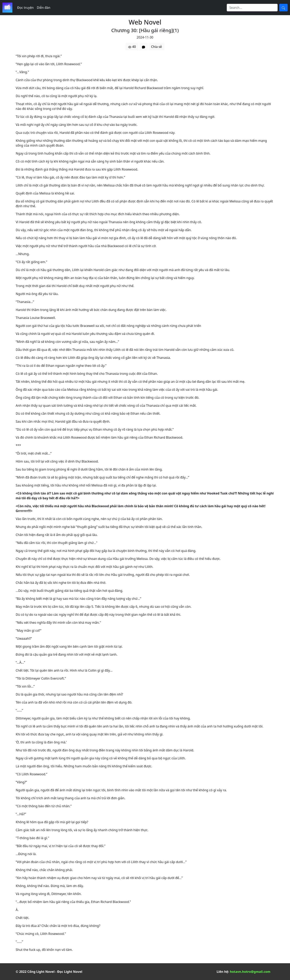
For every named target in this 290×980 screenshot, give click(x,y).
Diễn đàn (44, 8)
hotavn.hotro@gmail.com (250, 972)
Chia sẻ (156, 47)
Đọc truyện (25, 8)
